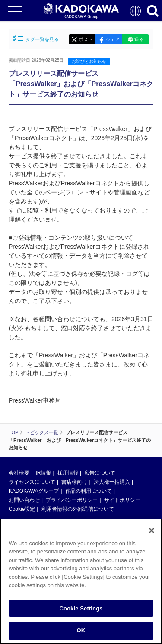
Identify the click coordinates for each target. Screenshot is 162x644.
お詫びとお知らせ (89, 61)
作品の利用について (89, 491)
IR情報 (43, 473)
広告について (100, 473)
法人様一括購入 (112, 482)
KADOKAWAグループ (34, 491)
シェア (113, 39)
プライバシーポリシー (72, 500)
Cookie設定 (22, 509)
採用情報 (68, 473)
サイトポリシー (122, 500)
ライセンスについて (32, 482)
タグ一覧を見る (36, 39)
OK (81, 630)
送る (139, 39)
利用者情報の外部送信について (78, 509)
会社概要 (19, 473)
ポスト (86, 39)
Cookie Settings (81, 608)
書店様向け (74, 482)
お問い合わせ (24, 500)
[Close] (152, 531)
